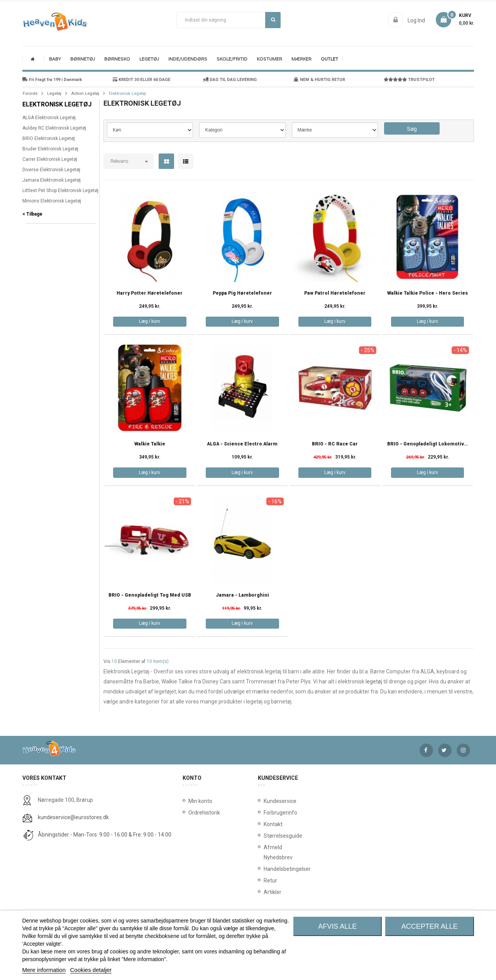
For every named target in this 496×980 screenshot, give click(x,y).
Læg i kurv (150, 321)
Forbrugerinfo (265, 813)
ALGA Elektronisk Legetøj (49, 118)
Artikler (265, 892)
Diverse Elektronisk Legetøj (51, 170)
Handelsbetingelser (265, 869)
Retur (265, 880)
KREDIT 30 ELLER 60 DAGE (141, 80)
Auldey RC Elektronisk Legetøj (54, 128)
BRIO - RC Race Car (335, 444)
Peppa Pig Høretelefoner (242, 293)
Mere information (44, 970)
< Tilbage (32, 214)
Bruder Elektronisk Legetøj (50, 149)
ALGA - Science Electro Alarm (242, 444)
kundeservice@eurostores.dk (73, 817)
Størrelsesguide (265, 836)
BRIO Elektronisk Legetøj (49, 138)
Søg (273, 20)
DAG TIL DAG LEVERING (230, 80)
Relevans (119, 161)
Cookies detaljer (91, 970)
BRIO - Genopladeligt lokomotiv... (428, 444)
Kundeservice (265, 801)
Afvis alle (337, 926)
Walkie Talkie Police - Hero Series (427, 293)
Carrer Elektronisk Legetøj (50, 159)
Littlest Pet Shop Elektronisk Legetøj (60, 191)
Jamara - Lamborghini (242, 595)
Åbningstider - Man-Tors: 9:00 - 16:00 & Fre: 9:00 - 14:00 (105, 835)
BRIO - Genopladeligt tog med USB (150, 595)
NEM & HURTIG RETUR (319, 80)
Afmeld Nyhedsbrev (265, 852)
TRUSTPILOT (409, 80)
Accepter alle (430, 926)
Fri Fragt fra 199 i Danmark (52, 80)
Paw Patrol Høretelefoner (335, 293)
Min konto (200, 801)
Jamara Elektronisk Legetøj (52, 180)
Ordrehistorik (201, 813)
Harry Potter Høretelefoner (150, 293)
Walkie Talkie (150, 444)
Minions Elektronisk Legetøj (52, 201)
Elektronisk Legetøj (57, 104)
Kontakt (265, 824)
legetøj (374, 681)
